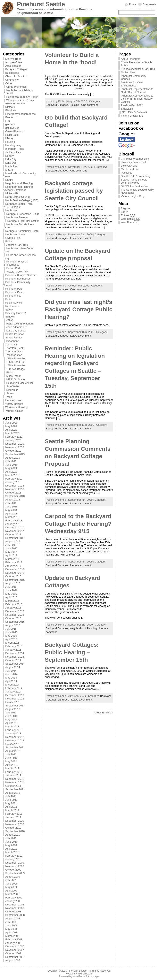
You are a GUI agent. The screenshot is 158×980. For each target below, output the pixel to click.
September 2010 (15, 831)
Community (12, 80)
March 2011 (12, 810)
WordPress (79, 977)
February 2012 (14, 772)
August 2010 (13, 835)
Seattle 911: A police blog (136, 176)
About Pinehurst (130, 59)
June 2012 (11, 758)
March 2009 (12, 894)
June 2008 (11, 925)
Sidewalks (12, 390)
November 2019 (15, 447)
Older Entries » (104, 713)
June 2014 (11, 674)
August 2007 (13, 960)
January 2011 (13, 817)
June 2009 (11, 884)
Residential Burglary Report (22, 97)
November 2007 (15, 950)
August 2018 (13, 500)
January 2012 (13, 775)
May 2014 (11, 678)
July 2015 (11, 629)
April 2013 (11, 723)
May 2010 (11, 845)
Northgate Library (15, 234)
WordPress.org (130, 222)
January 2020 (13, 440)
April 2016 (11, 597)
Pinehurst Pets (14, 289)
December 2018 (15, 486)
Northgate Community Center (22, 231)
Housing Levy (13, 145)
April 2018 (11, 514)
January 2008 (13, 943)
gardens (10, 124)
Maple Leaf (12, 166)
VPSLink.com (85, 974)
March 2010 (12, 852)
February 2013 (14, 730)
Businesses (12, 73)
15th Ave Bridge (16, 369)
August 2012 (13, 751)
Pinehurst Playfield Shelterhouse (16, 263)
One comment (90, 105)
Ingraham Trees (15, 149)
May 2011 (11, 803)
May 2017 (11, 552)
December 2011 (15, 779)
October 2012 (13, 744)
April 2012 (11, 765)
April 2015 (11, 639)
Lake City (11, 159)
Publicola (126, 173)
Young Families (14, 411)
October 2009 (13, 870)
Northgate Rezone (17, 217)
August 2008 (13, 918)
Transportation (14, 355)
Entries (128, 215)
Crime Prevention (16, 87)
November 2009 (15, 866)
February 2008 (14, 939)
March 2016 (12, 601)
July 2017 (11, 545)
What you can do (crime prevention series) (19, 102)
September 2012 (15, 747)
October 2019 (13, 451)
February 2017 (14, 562)
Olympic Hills (13, 238)
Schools (10, 317)
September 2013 (15, 706)
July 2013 (11, 713)
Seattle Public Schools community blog (134, 181)
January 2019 (13, 482)
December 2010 (15, 821)
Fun (8, 121)
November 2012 (15, 740)
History (9, 138)
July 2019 (11, 461)
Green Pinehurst (15, 131)
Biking (10, 372)
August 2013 (13, 709)
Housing (10, 142)
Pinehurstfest (13, 296)
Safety (9, 310)
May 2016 (11, 594)
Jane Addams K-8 (17, 327)
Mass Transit (14, 376)
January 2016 (13, 608)
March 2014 (12, 685)
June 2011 (11, 800)
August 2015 (13, 625)
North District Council (18, 197)
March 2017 (12, 559)
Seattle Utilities (14, 338)
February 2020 (14, 437)
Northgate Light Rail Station (23, 221)
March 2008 (12, 936)
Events (9, 117)
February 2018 (14, 520)
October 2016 (13, 576)
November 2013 (15, 699)
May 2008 (11, 929)
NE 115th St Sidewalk (135, 112)
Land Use (11, 163)
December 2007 (15, 946)
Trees (9, 397)
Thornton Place (14, 351)
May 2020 (11, 426)
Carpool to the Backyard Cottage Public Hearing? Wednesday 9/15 (78, 524)
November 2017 (15, 531)
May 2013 (11, 719)
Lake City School (16, 331)
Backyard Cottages (16, 69)
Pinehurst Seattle (41, 4)
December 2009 (15, 863)
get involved (12, 128)
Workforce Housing (16, 407)
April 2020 (11, 430)
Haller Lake (12, 135)
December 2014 (15, 653)
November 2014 (15, 657)
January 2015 (13, 650)
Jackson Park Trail (17, 245)
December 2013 (15, 695)
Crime (9, 83)
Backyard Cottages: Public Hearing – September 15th (72, 652)
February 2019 (14, 479)
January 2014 (13, 692)
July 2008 (11, 922)
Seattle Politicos (15, 334)
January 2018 (13, 524)
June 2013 (11, 716)
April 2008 (11, 932)
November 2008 (15, 908)
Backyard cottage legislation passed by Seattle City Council (74, 191)
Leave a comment (81, 238)
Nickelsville (12, 193)
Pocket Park (13, 268)
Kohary (10, 156)
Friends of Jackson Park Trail (138, 69)
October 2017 (13, 534)
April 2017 (11, 555)
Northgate (11, 210)
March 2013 (12, 726)
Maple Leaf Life (130, 169)
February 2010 (14, 856)
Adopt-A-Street (14, 62)
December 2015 (15, 611)
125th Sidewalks (16, 365)
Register (126, 208)
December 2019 (15, 444)
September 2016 (15, 580)
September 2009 (15, 873)
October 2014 (13, 660)
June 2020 (11, 423)
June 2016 (11, 590)
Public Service (14, 303)
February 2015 (14, 646)
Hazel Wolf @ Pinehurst (20, 324)
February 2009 (14, 898)
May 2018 (11, 510)
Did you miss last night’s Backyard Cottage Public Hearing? (79, 309)
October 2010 (13, 828)
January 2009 (13, 901)
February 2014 (14, 688)
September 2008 (15, 915)
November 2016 (15, 573)
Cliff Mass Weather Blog (135, 159)
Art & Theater (13, 66)
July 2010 (11, 838)
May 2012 (11, 761)
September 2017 (15, 538)
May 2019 (11, 468)
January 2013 (13, 733)
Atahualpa (94, 977)
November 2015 (15, 615)
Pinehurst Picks (14, 292)
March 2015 (12, 643)
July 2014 (11, 671)
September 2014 (15, 664)
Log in (124, 212)
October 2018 (13, 493)
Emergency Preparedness (20, 114)
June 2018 (11, 507)
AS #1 (10, 320)
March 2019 (12, 475)
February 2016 (14, 604)
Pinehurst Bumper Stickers (21, 275)
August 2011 (13, 793)
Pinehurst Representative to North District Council (137, 91)
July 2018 (11, 503)
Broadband (13, 341)
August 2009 (13, 877)
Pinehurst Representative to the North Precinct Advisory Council (137, 99)
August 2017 (13, 541)
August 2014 (13, 667)
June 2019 (11, 465)
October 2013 (13, 702)
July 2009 (11, 880)
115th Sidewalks (16, 358)
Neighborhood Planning (19, 183)
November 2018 (15, 489)
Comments (149, 4)
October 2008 (13, 912)
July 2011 (11, 796)
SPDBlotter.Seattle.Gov (135, 186)
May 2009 (11, 887)
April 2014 (11, 681)
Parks (9, 241)
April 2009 (11, 891)
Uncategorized (14, 400)
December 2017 (15, 527)
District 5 (10, 107)
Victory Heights (14, 404)
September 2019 (15, 454)
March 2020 (12, 433)
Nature (9, 180)
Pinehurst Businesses (18, 279)
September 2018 (15, 496)
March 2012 (12, 768)
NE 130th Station (16, 379)
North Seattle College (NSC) (22, 200)
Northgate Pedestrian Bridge (23, 214)
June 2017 (11, 548)
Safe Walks (13, 386)
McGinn (10, 170)
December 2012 (15, 737)
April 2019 (11, 472)
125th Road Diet (16, 362)
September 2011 (15, 789)
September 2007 (15, 957)
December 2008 (15, 905)
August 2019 (13, 458)
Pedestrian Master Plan (20, 383)
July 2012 (11, 754)
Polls (8, 299)
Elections (11, 110)
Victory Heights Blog (133, 196)
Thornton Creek (14, 348)
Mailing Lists (128, 72)
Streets (11, 393)
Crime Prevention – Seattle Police (137, 64)
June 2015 (11, 632)
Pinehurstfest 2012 (132, 105)
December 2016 (15, 569)
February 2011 (14, 814)
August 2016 (13, 583)
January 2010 (13, 859)
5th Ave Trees (13, 59)
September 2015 (15, 622)
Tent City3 (11, 344)
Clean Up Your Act (16, 76)
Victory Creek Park (17, 272)
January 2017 (13, 566)
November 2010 (15, 824)
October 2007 (13, 953)
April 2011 (11, 807)
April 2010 (11, 849)
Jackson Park (13, 152)
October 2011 (13, 786)
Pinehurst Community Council (133, 77)
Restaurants (12, 306)
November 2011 (15, 782)
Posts (132, 4)
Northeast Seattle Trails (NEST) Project (18, 205)
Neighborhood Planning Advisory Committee (18, 188)
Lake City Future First (133, 162)
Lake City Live (129, 166)
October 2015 (13, 618)
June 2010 (11, 842)
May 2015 (11, 636)
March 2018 (12, 517)
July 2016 (11, 587)
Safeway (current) (16, 313)
